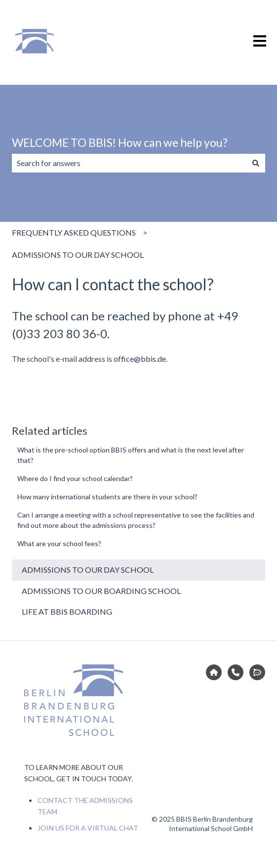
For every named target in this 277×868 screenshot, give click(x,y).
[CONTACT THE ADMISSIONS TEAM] (236, 672)
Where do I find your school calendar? (75, 478)
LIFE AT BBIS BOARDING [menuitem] (67, 611)
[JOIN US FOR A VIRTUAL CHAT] (257, 672)
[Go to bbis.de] (214, 672)
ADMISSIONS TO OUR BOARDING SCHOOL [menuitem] (101, 591)
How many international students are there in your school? (107, 497)
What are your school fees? (59, 543)
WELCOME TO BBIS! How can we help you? (120, 142)
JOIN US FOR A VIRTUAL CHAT (88, 828)
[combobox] (129, 163)
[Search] (256, 163)
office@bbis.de (140, 359)
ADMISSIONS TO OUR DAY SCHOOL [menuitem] (88, 570)
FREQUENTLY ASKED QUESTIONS (74, 232)
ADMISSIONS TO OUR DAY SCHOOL (78, 255)
